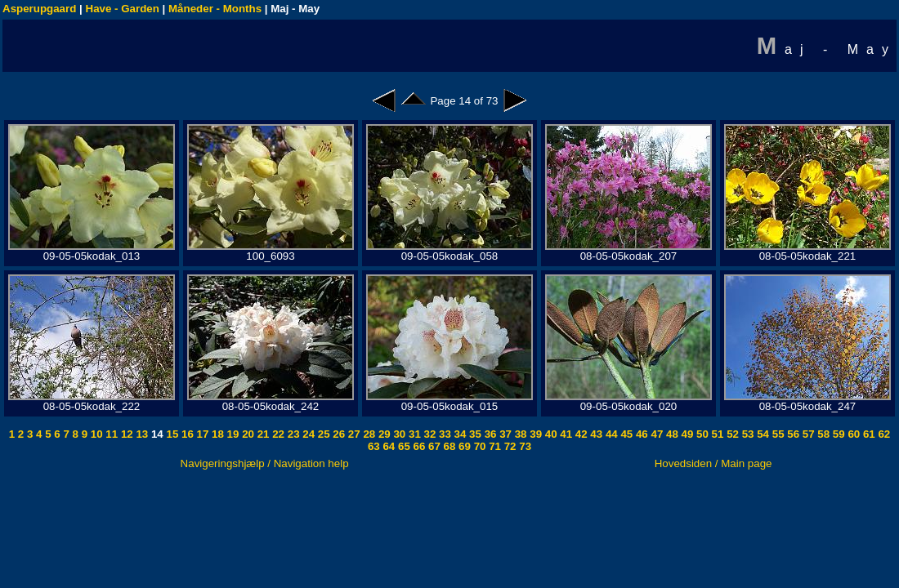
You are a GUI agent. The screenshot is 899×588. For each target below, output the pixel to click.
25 (322, 434)
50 (701, 434)
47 (656, 434)
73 (524, 446)
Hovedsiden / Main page (713, 463)
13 (141, 434)
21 (262, 434)
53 (747, 434)
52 (731, 434)
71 (493, 446)
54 (762, 434)
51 (716, 434)
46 (640, 434)
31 (413, 434)
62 (883, 434)
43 (595, 434)
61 (868, 434)
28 (368, 434)
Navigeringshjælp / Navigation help (265, 463)
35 (474, 434)
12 (125, 434)
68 (448, 446)
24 (308, 434)
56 (792, 434)
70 (479, 446)
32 (429, 434)
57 (807, 434)
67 (433, 446)
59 (837, 434)
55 (777, 434)
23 (292, 434)
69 (463, 446)
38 (519, 434)
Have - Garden (123, 9)
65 (403, 446)
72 (509, 446)
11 (111, 434)
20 (246, 434)
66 (418, 446)
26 (338, 434)
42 (580, 434)
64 (388, 446)
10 (95, 434)
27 (353, 434)
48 (671, 434)
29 (383, 434)
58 (823, 434)
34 (459, 434)
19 (232, 434)
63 (374, 446)
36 (489, 434)
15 (171, 434)
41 (565, 434)
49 (686, 434)
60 (853, 434)
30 (398, 434)
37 (504, 434)
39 (535, 434)
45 (626, 434)
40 (550, 434)
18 (216, 434)
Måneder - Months (215, 9)
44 (610, 434)
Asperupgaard (39, 9)
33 (443, 434)
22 (277, 434)
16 (186, 434)
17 (201, 434)
